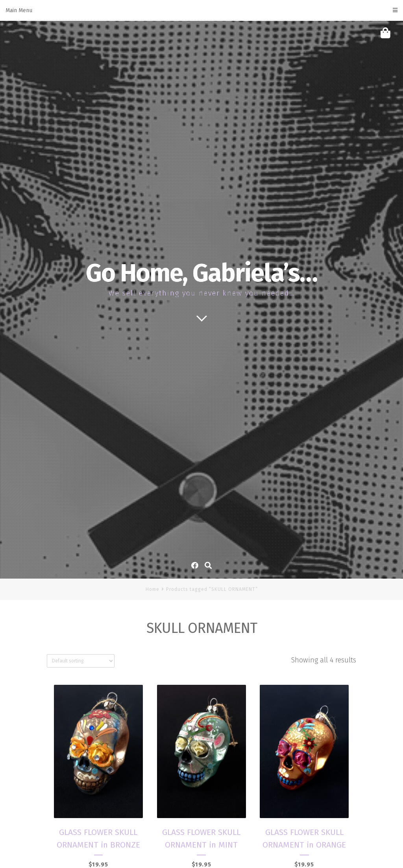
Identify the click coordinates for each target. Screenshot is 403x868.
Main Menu (201, 10)
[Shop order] (81, 661)
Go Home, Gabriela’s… (201, 273)
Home (153, 589)
